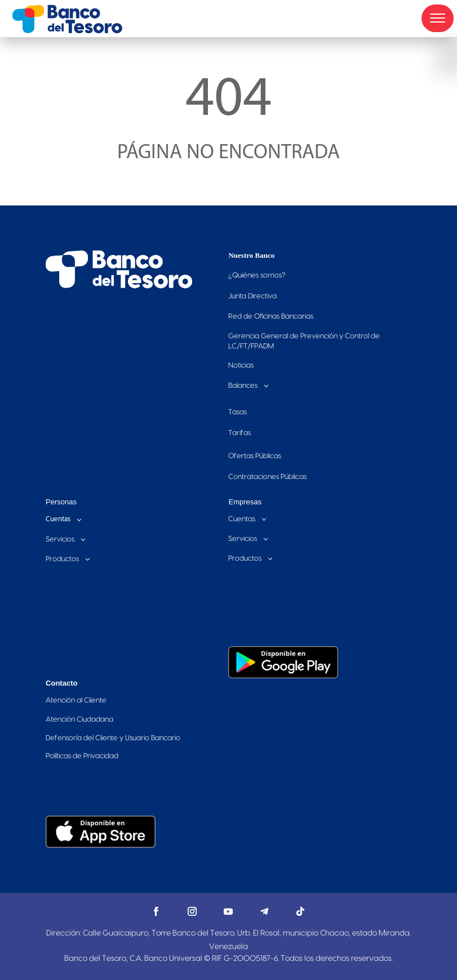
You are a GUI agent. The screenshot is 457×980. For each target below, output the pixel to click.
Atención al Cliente (76, 700)
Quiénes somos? (257, 275)
